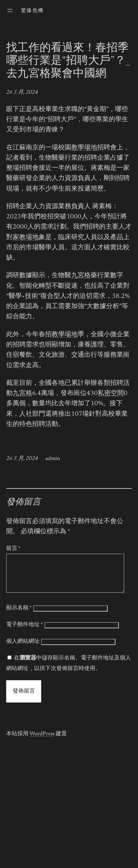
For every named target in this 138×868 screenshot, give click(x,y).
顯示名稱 (19, 616)
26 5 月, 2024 (22, 92)
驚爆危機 (32, 11)
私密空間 (111, 394)
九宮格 (81, 276)
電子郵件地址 (25, 632)
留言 (13, 549)
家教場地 (26, 238)
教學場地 (84, 148)
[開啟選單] (10, 11)
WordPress (42, 741)
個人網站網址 (23, 649)
